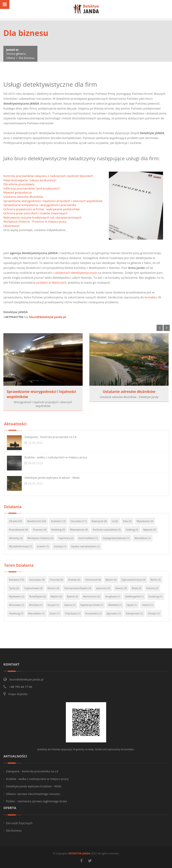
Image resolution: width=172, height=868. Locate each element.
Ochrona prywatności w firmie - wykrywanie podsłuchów (41, 209)
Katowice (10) (19, 580)
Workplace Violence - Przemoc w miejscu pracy (35, 221)
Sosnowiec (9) (39, 580)
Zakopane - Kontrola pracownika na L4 (53, 437)
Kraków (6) (77, 580)
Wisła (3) (139, 588)
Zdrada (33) (18, 521)
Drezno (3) (56, 588)
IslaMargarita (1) (137, 596)
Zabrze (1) (72, 605)
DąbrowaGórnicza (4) (136, 580)
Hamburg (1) (18, 613)
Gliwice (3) (123, 588)
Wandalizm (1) (145, 538)
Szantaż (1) (62, 546)
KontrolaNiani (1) (90, 538)
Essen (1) (57, 613)
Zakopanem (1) (137, 613)
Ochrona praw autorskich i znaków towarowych (35, 213)
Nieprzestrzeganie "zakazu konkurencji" (30, 180)
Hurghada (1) (115, 596)
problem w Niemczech (51, 282)
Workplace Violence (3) (43, 538)
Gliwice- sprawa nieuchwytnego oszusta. (33, 794)
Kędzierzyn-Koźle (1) (94, 605)
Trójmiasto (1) (75, 613)
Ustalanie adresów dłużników (23, 197)
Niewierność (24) (39, 521)
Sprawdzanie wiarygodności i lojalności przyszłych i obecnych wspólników (53, 201)
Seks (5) (130, 521)
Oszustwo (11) (81, 521)
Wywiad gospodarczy (18, 192)
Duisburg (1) (158, 596)
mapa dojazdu (18, 694)
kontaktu (151, 297)
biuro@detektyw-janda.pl (47, 317)
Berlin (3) (158, 580)
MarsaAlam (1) (39, 613)
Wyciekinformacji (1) (23, 546)
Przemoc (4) (42, 530)
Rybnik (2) (75, 596)
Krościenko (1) (96, 613)
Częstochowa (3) (35, 588)
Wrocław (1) (38, 605)
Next (167, 328)
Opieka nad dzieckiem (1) (88, 546)
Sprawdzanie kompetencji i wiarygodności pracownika (40, 205)
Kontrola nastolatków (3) (109, 530)
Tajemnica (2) (68, 538)
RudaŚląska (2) (40, 596)
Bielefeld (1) (117, 605)
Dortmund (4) (95, 580)
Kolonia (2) (155, 588)
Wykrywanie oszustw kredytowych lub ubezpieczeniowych (42, 217)
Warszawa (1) (19, 605)
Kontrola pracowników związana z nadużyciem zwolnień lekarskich (48, 176)
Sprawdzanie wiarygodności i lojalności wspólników (41, 394)
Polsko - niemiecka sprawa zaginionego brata (37, 801)
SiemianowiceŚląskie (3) (80, 588)
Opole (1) (134, 605)
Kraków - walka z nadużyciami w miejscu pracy (58, 457)
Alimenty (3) (18, 538)
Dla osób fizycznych (19, 823)
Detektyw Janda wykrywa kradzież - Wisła (54, 478)
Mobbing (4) (60, 530)
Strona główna (16, 54)
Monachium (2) (94, 596)
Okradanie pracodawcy (19, 184)
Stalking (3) (134, 530)
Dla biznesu (14, 830)
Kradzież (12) (61, 521)
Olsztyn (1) (156, 613)
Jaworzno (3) (106, 588)
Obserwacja (11, 226)
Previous (160, 328)
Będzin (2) (59, 596)
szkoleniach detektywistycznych (76, 273)
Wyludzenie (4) (147, 521)
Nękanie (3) (152, 530)
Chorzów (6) (59, 580)
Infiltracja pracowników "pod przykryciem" (32, 188)
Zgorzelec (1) (116, 613)
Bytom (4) (113, 580)
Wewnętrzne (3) (81, 530)
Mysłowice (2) (19, 596)
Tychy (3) (16, 588)
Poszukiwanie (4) (21, 530)
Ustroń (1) (150, 605)
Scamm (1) (45, 546)
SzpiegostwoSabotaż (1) (118, 538)
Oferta (11, 58)
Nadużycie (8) (101, 521)
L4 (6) (117, 521)
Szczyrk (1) (55, 605)
